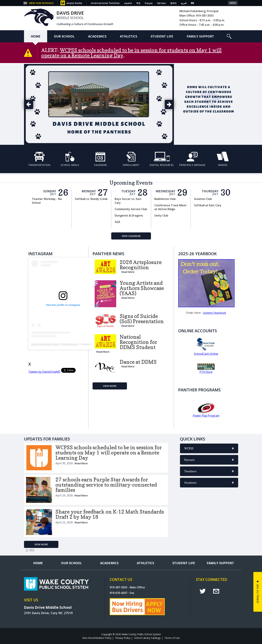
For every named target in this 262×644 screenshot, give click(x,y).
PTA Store (206, 372)
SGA (117, 222)
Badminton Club (165, 199)
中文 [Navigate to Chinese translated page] (138, 3)
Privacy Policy (123, 638)
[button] (41, 3)
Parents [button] (209, 461)
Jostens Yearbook (215, 313)
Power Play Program (206, 416)
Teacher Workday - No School (47, 201)
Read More (128, 272)
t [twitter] (203, 591)
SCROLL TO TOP (258, 594)
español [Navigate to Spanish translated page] (128, 3)
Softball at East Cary (208, 205)
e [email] (216, 591)
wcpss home (74, 3)
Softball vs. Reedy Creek (91, 199)
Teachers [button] (209, 473)
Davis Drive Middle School (45, 344)
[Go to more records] (110, 386)
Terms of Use (172, 638)
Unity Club (161, 215)
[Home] (36, 36)
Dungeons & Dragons (129, 215)
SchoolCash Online (206, 354)
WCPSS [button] (209, 450)
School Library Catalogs (147, 638)
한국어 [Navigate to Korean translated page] (173, 3)
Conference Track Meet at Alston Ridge (170, 207)
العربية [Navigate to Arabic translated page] (184, 3)
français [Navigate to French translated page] (149, 3)
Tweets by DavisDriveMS (44, 372)
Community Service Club (131, 209)
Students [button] (209, 484)
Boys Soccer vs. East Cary (128, 201)
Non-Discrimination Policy (97, 638)
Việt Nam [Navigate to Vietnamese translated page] (161, 3)
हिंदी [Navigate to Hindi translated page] (192, 3)
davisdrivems (70, 344)
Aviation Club (203, 199)
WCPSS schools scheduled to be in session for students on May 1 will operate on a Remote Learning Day (131, 53)
